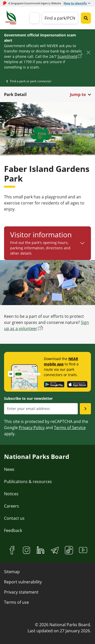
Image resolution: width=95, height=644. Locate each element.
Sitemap (12, 572)
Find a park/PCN (60, 18)
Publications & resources (28, 482)
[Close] (88, 52)
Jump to (78, 94)
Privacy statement (21, 592)
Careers (12, 506)
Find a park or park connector (31, 81)
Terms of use (16, 602)
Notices (11, 494)
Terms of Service (70, 428)
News (9, 469)
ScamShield (67, 56)
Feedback (13, 530)
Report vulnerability (23, 582)
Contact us (14, 518)
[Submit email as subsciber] (85, 409)
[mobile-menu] (34, 18)
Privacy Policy (32, 428)
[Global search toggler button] (86, 18)
